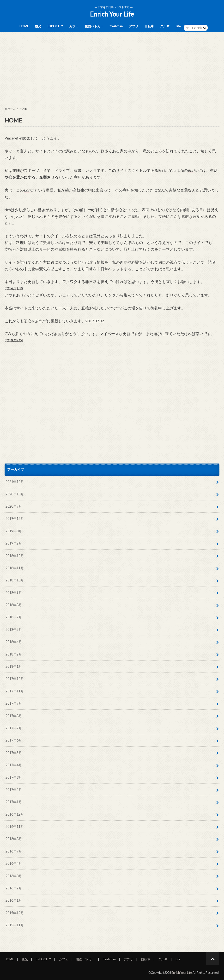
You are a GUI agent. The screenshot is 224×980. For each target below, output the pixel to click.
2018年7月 (14, 617)
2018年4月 (14, 642)
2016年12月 (15, 814)
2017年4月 (14, 765)
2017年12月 (15, 679)
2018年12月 (15, 556)
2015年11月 (15, 925)
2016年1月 (14, 900)
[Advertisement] (112, 70)
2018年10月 (15, 580)
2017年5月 (14, 753)
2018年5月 (14, 629)
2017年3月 (14, 777)
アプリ (134, 26)
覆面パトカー (94, 26)
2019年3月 (14, 531)
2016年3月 (14, 876)
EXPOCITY (55, 26)
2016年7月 (14, 851)
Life (178, 26)
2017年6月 (14, 740)
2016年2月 (14, 888)
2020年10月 (15, 494)
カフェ (74, 26)
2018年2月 (14, 654)
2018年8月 (14, 605)
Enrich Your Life (112, 14)
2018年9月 (14, 593)
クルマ (165, 26)
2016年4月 (14, 863)
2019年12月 (15, 519)
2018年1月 (14, 666)
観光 (38, 26)
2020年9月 (14, 506)
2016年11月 (15, 826)
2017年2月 (14, 790)
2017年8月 (14, 716)
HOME (24, 26)
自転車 (149, 26)
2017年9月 (14, 703)
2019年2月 (14, 543)
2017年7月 (14, 728)
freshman (116, 26)
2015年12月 (15, 913)
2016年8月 (14, 839)
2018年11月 (15, 568)
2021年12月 (15, 482)
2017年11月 (15, 691)
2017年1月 (14, 802)
